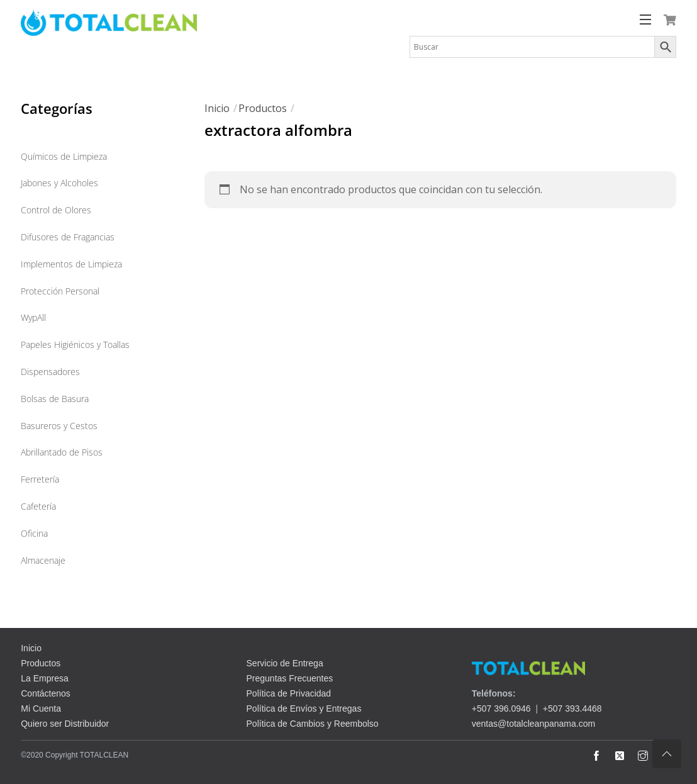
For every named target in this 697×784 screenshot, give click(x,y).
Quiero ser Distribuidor (65, 724)
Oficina (34, 533)
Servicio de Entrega (285, 663)
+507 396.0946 (501, 708)
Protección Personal (60, 291)
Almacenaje (43, 560)
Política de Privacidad (289, 693)
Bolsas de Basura (55, 399)
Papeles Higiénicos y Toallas (75, 344)
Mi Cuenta (41, 708)
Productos (263, 108)
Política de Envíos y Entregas (304, 708)
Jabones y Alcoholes (59, 183)
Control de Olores (56, 210)
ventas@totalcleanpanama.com (533, 724)
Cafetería (38, 506)
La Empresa (44, 678)
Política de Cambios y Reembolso (313, 724)
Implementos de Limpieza (71, 264)
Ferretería (40, 479)
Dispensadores (50, 372)
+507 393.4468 (572, 708)
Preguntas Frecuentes (290, 678)
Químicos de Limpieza (64, 156)
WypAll (33, 317)
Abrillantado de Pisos (62, 452)
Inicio (217, 108)
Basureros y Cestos (59, 426)
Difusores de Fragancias (68, 237)
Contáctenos (46, 693)
